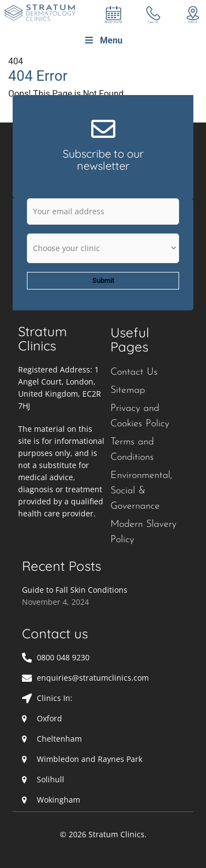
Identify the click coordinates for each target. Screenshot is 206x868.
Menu (103, 40)
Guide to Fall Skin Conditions (75, 590)
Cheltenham (59, 739)
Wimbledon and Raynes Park (90, 759)
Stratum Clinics (43, 338)
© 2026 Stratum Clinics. (103, 834)
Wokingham (59, 800)
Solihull (51, 779)
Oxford (49, 718)
